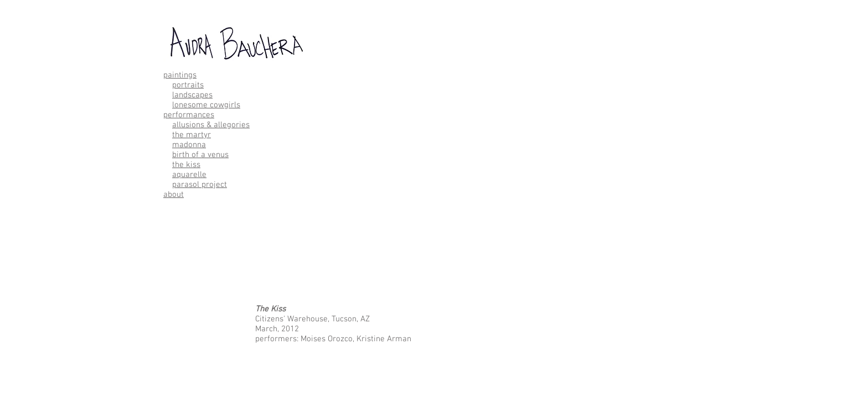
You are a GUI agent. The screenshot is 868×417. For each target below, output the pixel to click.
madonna (189, 145)
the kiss (186, 165)
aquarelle (189, 175)
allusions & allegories (211, 125)
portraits (188, 85)
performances (189, 115)
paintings (180, 75)
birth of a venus (200, 155)
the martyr (192, 135)
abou (172, 195)
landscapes (192, 95)
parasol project (200, 185)
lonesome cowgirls (206, 105)
